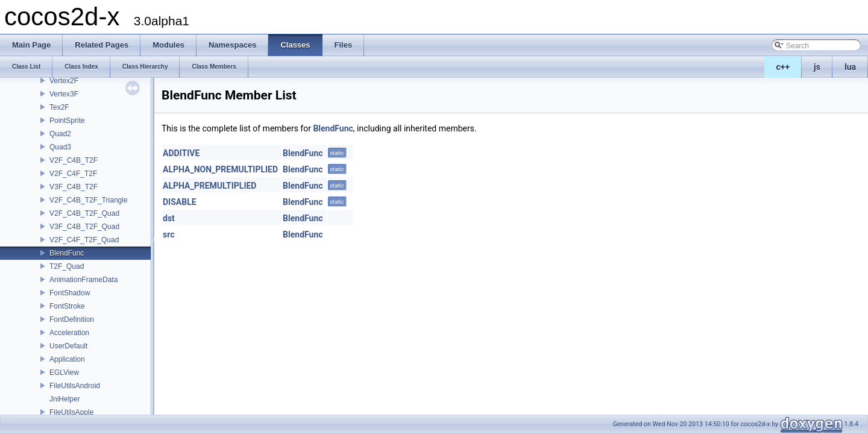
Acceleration (69, 333)
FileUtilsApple (71, 412)
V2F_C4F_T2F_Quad (84, 240)
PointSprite (67, 121)
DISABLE (180, 202)
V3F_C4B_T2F (74, 187)
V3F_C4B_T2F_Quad (84, 227)
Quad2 (60, 134)
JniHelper (65, 399)
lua (850, 67)
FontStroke (67, 306)
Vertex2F (64, 81)
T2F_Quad (67, 266)
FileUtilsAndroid (75, 386)
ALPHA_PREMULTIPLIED (209, 186)
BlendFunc (67, 253)
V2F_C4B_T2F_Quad (84, 213)
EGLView (64, 373)
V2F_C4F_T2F (73, 174)
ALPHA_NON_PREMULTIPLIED (220, 169)
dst (169, 218)
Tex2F (59, 107)
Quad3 (60, 147)
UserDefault (68, 346)
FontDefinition (72, 319)
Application (67, 359)
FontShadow (70, 293)
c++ (783, 67)
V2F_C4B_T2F (74, 160)
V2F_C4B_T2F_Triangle (89, 200)
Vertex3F (64, 94)
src (168, 234)
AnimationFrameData (83, 280)
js (817, 67)
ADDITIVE (181, 153)
